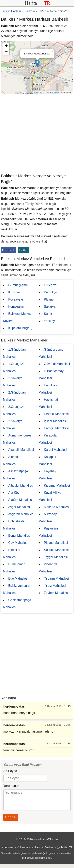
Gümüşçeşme (18, 285)
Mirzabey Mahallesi (48, 518)
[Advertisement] (37, 134)
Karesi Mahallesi (56, 450)
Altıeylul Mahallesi (21, 485)
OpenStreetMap (52, 93)
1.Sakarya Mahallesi (13, 382)
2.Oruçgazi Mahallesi (13, 410)
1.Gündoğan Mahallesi (14, 353)
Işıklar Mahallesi (55, 421)
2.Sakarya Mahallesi (13, 425)
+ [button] (6, 46)
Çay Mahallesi (18, 543)
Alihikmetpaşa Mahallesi (15, 475)
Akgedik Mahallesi (21, 450)
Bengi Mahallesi (19, 536)
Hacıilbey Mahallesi (48, 389)
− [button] (6, 52)
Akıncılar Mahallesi (12, 460)
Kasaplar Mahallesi (48, 460)
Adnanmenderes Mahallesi (17, 439)
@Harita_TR (65, 851)
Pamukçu (51, 292)
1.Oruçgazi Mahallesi (13, 367)
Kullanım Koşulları (28, 851)
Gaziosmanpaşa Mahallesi (17, 604)
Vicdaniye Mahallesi (48, 568)
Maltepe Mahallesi (57, 507)
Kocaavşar (16, 299)
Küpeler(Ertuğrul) (20, 328)
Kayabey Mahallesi (47, 475)
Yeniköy (49, 321)
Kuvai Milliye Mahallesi (50, 496)
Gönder (11, 821)
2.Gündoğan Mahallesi (14, 396)
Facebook (8, 250)
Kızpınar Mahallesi (57, 485)
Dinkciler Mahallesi (12, 553)
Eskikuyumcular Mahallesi (17, 589)
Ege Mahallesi (18, 579)
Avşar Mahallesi (19, 507)
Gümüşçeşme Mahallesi (51, 353)
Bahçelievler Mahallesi (14, 525)
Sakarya (50, 307)
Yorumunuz (11, 786)
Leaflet (38, 93)
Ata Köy (14, 493)
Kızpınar (14, 292)
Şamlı (48, 314)
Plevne (49, 299)
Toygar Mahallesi (56, 557)
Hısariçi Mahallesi (56, 414)
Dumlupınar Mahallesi (14, 568)
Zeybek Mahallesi (56, 593)
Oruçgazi (50, 285)
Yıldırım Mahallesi (57, 579)
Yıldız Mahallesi (55, 586)
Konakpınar (16, 307)
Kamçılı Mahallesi (56, 428)
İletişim (8, 851)
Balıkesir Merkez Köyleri (17, 317)
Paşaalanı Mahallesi (48, 532)
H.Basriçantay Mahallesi (51, 375)
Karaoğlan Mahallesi (49, 439)
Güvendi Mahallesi (57, 364)
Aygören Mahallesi (21, 514)
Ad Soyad (10, 771)
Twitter (23, 250)
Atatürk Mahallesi (20, 500)
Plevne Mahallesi (56, 543)
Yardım (48, 851)
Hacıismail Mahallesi (49, 403)
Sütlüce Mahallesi (56, 550)
